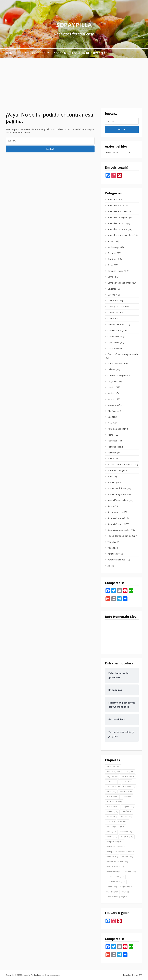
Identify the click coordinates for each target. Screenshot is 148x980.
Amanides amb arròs (118, 205)
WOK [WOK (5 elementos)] (125, 892)
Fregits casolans (116, 363)
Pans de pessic (115, 429)
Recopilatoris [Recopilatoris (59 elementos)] (114, 872)
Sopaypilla (74, 25)
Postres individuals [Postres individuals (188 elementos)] (117, 862)
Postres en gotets (117, 494)
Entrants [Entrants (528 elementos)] (126, 791)
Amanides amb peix (117, 211)
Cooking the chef (116, 306)
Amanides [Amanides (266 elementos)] (113, 766)
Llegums (112, 381)
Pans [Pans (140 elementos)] (123, 821)
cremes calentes (116, 324)
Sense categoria (116, 512)
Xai (109, 566)
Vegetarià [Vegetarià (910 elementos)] (127, 887)
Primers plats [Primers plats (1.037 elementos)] (115, 867)
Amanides (112, 199)
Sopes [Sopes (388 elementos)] (112, 887)
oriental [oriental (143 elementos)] (126, 816)
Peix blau (112, 453)
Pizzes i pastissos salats (120, 464)
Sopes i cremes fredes (119, 530)
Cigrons (111, 295)
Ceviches (112, 289)
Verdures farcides (116, 560)
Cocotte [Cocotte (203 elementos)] (125, 781)
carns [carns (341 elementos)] (111, 781)
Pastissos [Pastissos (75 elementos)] (126, 832)
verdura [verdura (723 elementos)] (112, 892)
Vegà (110, 548)
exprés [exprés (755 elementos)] (112, 796)
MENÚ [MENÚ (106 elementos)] (127, 812)
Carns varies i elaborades (120, 283)
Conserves (113, 301)
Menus (11, 53)
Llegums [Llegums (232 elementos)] (128, 806)
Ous (110, 417)
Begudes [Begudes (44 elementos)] (112, 776)
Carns (110, 277)
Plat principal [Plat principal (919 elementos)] (114, 842)
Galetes (111, 369)
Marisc (111, 393)
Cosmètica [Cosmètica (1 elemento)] (129, 786)
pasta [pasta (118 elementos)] (111, 832)
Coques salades (115, 313)
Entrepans (113, 348)
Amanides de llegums (118, 217)
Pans (110, 423)
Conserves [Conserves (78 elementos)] (113, 786)
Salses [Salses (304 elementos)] (130, 872)
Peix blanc (113, 447)
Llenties (111, 387)
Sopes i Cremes (115, 524)
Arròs (110, 241)
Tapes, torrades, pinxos (120, 536)
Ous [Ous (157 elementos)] (111, 821)
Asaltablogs (113, 247)
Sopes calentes (115, 518)
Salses (111, 506)
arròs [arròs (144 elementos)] (128, 771)
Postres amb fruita (117, 488)
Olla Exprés (113, 411)
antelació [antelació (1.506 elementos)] (113, 771)
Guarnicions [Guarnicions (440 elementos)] (114, 801)
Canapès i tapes (115, 271)
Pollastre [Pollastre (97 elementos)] (112, 857)
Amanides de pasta (117, 223)
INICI (24, 53)
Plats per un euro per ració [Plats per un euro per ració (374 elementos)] (120, 852)
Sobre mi (61, 53)
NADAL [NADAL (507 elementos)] (112, 816)
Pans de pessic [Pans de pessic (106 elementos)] (115, 827)
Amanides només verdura (120, 235)
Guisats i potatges (117, 375)
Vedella (111, 542)
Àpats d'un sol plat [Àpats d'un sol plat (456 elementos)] (117, 897)
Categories (41, 53)
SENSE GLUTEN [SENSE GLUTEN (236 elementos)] (115, 877)
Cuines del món (115, 336)
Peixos (111, 458)
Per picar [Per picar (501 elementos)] (127, 836)
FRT (141, 975)
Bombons (112, 259)
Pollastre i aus (115, 470)
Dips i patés (113, 342)
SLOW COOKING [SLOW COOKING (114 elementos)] (116, 882)
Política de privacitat (90, 53)
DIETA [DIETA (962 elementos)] (111, 791)
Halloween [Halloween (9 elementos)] (112, 806)
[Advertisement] (74, 79)
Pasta (110, 435)
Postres (112, 482)
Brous (110, 265)
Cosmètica (113, 318)
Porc (110, 476)
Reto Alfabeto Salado (118, 500)
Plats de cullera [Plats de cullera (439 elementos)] (115, 847)
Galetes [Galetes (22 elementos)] (126, 796)
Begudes (112, 253)
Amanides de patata (118, 229)
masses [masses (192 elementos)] (112, 812)
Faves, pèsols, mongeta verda (123, 354)
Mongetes (113, 405)
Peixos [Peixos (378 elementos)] (112, 836)
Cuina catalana (114, 330)
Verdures (112, 554)
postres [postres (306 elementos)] (127, 857)
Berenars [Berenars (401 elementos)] (128, 776)
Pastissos (112, 441)
